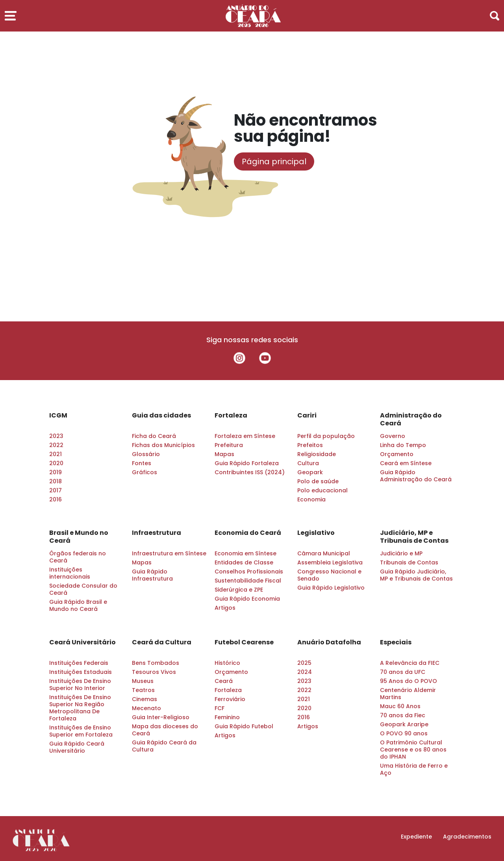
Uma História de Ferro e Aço (414, 769)
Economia (311, 499)
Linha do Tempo (403, 445)
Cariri (307, 416)
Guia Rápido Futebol (244, 726)
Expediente (416, 837)
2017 (56, 490)
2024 (305, 672)
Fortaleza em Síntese (245, 436)
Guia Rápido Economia (247, 599)
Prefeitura (229, 445)
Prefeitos (310, 445)
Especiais (396, 642)
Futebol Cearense (244, 642)
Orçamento (397, 454)
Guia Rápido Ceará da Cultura (164, 746)
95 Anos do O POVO (409, 681)
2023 (56, 436)
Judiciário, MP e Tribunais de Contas (414, 537)
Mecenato (146, 708)
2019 (56, 472)
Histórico (227, 663)
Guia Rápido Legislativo (331, 588)
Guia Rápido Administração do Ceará (416, 476)
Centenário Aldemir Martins (408, 694)
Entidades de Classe (244, 562)
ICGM (58, 416)
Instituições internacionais (70, 573)
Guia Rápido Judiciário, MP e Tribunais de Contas (416, 575)
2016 (56, 499)
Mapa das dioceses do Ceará (165, 730)
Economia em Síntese (246, 553)
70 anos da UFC (403, 672)
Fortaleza (231, 416)
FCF (220, 708)
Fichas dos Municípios (163, 445)
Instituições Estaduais (81, 672)
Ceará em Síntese (406, 463)
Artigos (225, 608)
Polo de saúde (318, 481)
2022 (56, 445)
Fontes (142, 463)
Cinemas (145, 699)
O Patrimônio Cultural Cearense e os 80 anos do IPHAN (413, 750)
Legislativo (316, 533)
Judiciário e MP (401, 553)
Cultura (308, 463)
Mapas (224, 454)
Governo (393, 436)
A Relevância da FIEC (410, 663)
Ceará (224, 681)
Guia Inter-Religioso (161, 717)
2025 (304, 663)
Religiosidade (317, 454)
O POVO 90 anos (404, 733)
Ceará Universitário (82, 642)
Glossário (146, 454)
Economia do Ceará (248, 533)
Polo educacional (322, 490)
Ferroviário (230, 699)
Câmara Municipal (324, 553)
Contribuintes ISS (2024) (250, 472)
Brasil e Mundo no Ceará (79, 537)
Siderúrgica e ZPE (239, 590)
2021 (56, 454)
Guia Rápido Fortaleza (247, 463)
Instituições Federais (79, 663)
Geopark (310, 472)
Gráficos (145, 472)
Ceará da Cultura (162, 642)
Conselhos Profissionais (249, 572)
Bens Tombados (156, 663)
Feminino (227, 717)
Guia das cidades (161, 416)
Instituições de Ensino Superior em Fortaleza (81, 731)
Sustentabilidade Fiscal (248, 581)
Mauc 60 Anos (400, 706)
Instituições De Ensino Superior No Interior (80, 685)
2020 (56, 463)
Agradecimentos (467, 837)
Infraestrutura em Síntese (169, 553)
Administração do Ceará (411, 419)
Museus (143, 681)
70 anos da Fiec (403, 715)
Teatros (143, 690)
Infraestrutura (157, 533)
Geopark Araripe (404, 724)
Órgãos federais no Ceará (78, 557)
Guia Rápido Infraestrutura (152, 575)
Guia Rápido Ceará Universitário (77, 747)
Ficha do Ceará (154, 436)
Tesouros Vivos (154, 672)
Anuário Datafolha (329, 642)
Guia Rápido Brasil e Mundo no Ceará (78, 605)
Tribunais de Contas (409, 562)
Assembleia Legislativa (330, 562)
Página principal (274, 161)
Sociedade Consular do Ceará (83, 589)
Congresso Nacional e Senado (329, 575)
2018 (56, 481)
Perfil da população (326, 436)
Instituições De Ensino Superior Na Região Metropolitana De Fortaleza (80, 708)
